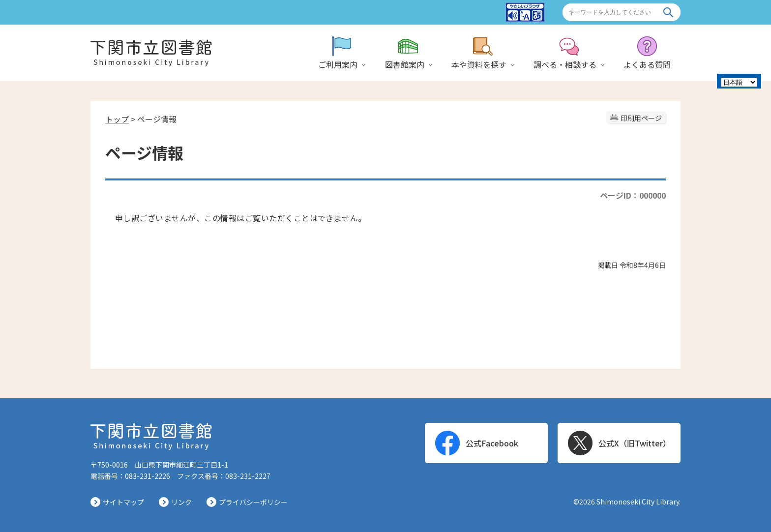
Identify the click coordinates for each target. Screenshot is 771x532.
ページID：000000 (633, 195)
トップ (117, 119)
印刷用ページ (641, 118)
